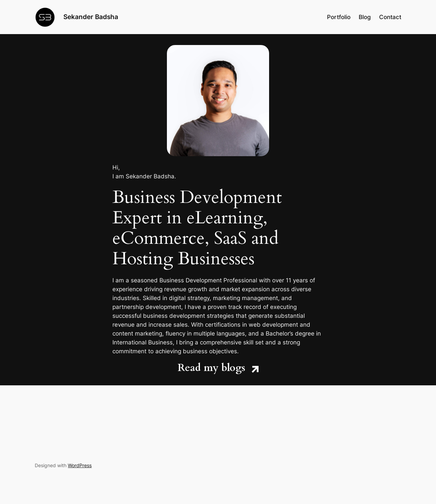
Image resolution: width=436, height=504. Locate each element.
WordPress (80, 465)
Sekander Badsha (91, 17)
